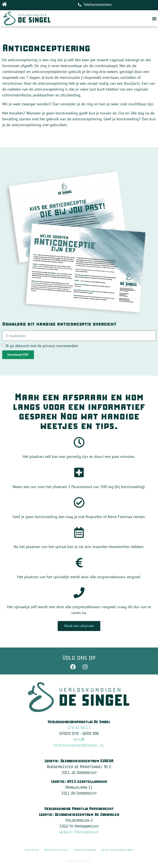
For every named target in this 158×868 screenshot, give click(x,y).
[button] (154, 18)
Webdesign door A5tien (79, 861)
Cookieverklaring (85, 850)
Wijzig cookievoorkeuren (117, 850)
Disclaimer (32, 850)
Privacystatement (56, 850)
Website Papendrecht (79, 832)
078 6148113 (79, 727)
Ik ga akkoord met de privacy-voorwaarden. (42, 346)
